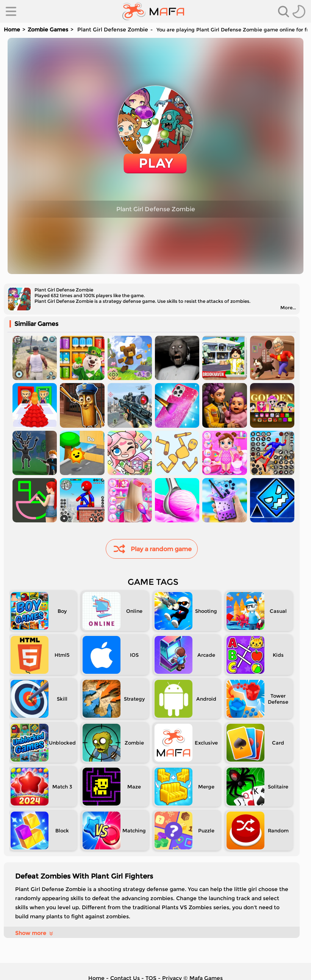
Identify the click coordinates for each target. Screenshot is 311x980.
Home (12, 30)
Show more (35, 933)
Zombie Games (48, 30)
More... (288, 308)
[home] (153, 11)
